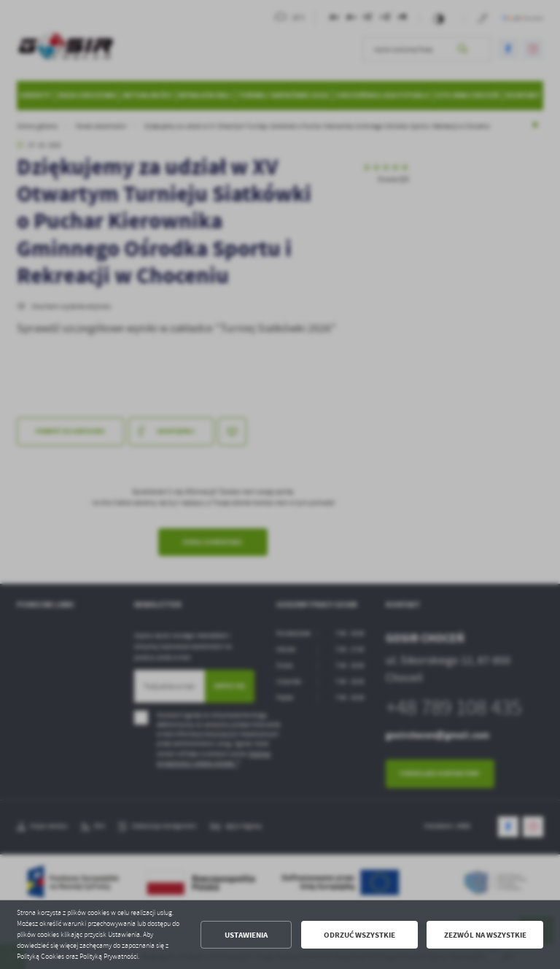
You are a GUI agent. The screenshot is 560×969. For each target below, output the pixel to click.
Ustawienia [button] (246, 935)
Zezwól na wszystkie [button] (485, 935)
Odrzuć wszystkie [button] (359, 935)
